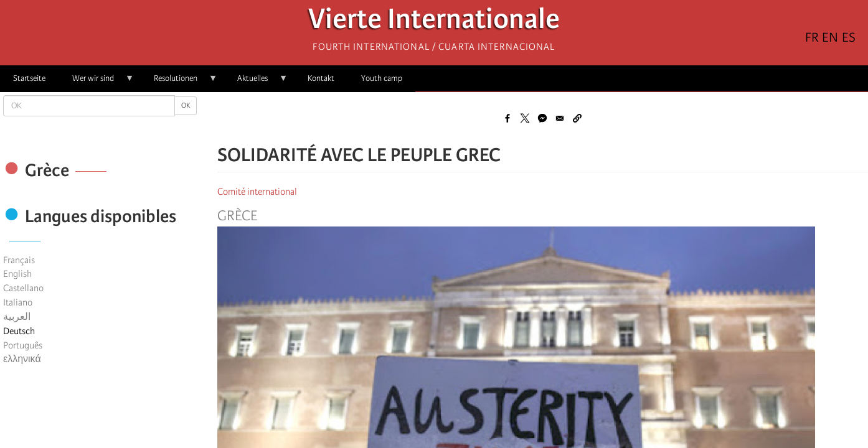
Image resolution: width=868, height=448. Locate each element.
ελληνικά (22, 359)
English (17, 274)
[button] (577, 118)
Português (23, 345)
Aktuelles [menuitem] (256, 82)
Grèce (237, 216)
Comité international (257, 192)
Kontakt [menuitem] (321, 78)
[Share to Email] (560, 118)
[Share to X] (525, 118)
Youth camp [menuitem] (382, 78)
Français (19, 260)
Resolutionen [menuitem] (179, 82)
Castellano (23, 288)
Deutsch (19, 331)
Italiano (18, 302)
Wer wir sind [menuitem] (97, 82)
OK (186, 105)
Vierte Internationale (434, 22)
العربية (17, 317)
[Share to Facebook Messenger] (542, 118)
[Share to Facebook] (507, 118)
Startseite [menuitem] (29, 78)
